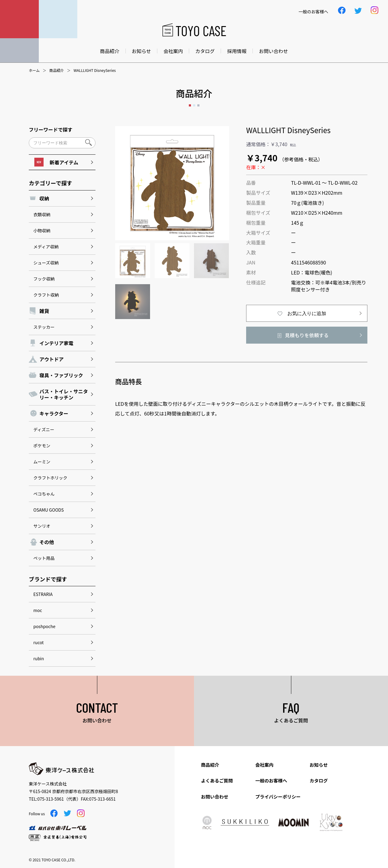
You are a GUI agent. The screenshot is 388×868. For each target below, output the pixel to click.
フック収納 (44, 279)
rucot (38, 642)
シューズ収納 (46, 263)
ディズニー (44, 429)
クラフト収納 (46, 295)
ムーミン (42, 462)
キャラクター (54, 413)
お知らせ (142, 51)
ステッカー (44, 327)
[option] (172, 183)
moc (38, 610)
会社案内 (173, 51)
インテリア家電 (56, 343)
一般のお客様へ (271, 781)
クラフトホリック (50, 478)
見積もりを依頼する (307, 335)
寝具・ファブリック (61, 375)
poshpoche (44, 626)
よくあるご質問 (217, 781)
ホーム (34, 70)
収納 (44, 198)
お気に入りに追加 (307, 313)
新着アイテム (56, 162)
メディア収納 (46, 247)
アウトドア (52, 359)
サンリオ (42, 526)
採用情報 (237, 51)
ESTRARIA (43, 594)
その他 (47, 542)
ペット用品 (44, 558)
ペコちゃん (44, 494)
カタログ (205, 51)
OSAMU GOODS (48, 510)
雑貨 (44, 311)
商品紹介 (110, 51)
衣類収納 (42, 214)
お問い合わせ (273, 51)
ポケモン (42, 446)
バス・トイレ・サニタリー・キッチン (64, 394)
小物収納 (42, 230)
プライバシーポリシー (278, 797)
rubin (39, 658)
